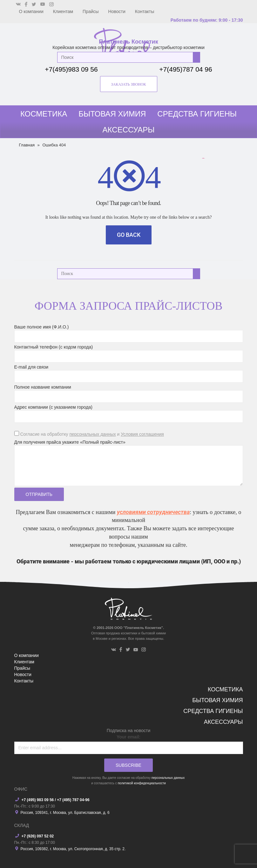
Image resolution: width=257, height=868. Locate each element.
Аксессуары (129, 130)
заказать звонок (129, 84)
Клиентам (63, 11)
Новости (117, 11)
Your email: (128, 737)
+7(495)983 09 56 (71, 69)
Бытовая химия (112, 114)
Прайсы (91, 11)
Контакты (145, 11)
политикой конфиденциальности (142, 783)
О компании (31, 11)
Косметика (44, 114)
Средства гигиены (197, 114)
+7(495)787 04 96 (186, 69)
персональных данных (92, 434)
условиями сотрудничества (153, 512)
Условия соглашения (142, 434)
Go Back (129, 235)
